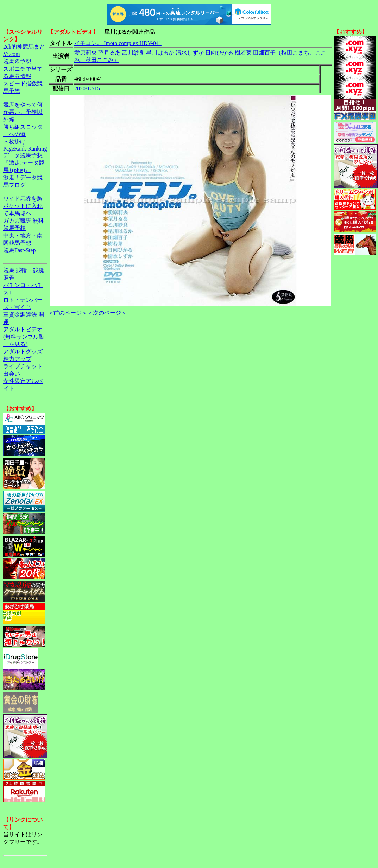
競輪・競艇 (30, 270)
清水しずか (190, 53)
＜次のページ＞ (107, 313)
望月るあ (109, 53)
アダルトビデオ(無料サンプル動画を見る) (24, 337)
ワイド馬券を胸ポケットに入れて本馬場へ (23, 206)
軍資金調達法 (20, 315)
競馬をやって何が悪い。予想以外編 (23, 112)
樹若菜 (243, 53)
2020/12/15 (87, 88)
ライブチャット (23, 366)
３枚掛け (14, 142)
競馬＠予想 (17, 61)
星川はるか (160, 53)
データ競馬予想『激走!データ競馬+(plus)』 (24, 163)
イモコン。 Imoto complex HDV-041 (118, 43)
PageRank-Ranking (25, 149)
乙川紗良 (133, 53)
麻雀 (9, 278)
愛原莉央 (86, 53)
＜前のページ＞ (68, 313)
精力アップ (17, 359)
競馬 (9, 270)
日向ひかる (219, 53)
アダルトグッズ (23, 352)
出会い (12, 374)
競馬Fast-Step (19, 250)
